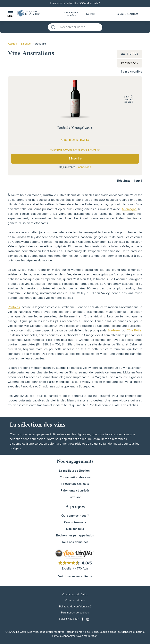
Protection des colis (75, 484)
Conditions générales (75, 595)
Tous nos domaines (75, 542)
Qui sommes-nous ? (75, 516)
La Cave (91, 14)
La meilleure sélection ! (75, 471)
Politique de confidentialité (75, 607)
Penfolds (14, 307)
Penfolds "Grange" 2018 (75, 128)
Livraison (75, 497)
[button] (10, 14)
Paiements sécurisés (75, 491)
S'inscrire (75, 159)
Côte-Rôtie (134, 331)
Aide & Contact (128, 14)
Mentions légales (75, 601)
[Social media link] (83, 619)
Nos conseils (75, 529)
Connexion (84, 167)
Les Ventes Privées (71, 14)
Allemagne (129, 209)
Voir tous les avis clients (75, 576)
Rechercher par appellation (75, 536)
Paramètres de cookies (75, 613)
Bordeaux (114, 331)
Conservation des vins (75, 477)
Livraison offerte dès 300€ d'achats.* (75, 3)
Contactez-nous (75, 522)
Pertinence (129, 63)
